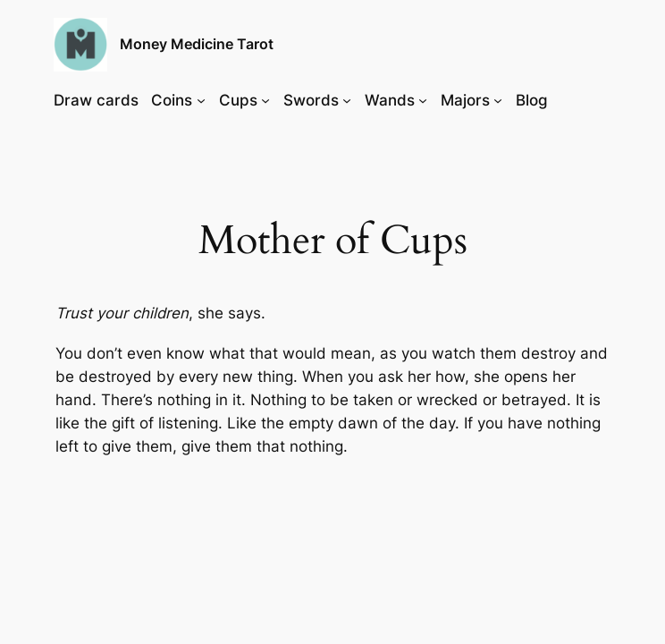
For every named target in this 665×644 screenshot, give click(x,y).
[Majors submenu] (498, 100)
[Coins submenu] (201, 100)
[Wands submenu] (423, 100)
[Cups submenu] (265, 100)
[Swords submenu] (347, 100)
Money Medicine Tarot (197, 44)
